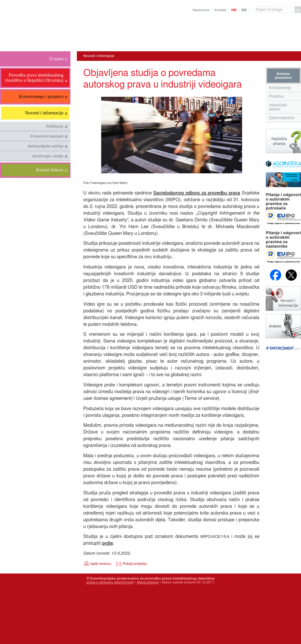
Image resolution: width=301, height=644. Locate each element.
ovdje (107, 543)
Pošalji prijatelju (135, 564)
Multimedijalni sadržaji (45, 146)
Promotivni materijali (47, 136)
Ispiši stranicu (101, 564)
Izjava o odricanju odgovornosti (110, 582)
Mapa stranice (148, 582)
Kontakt (220, 10)
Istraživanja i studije (48, 156)
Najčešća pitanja (283, 141)
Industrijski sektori (278, 107)
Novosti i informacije (99, 56)
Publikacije (55, 126)
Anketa (283, 326)
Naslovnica (201, 10)
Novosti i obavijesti (283, 299)
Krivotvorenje (280, 88)
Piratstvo (276, 96)
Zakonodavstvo (282, 118)
